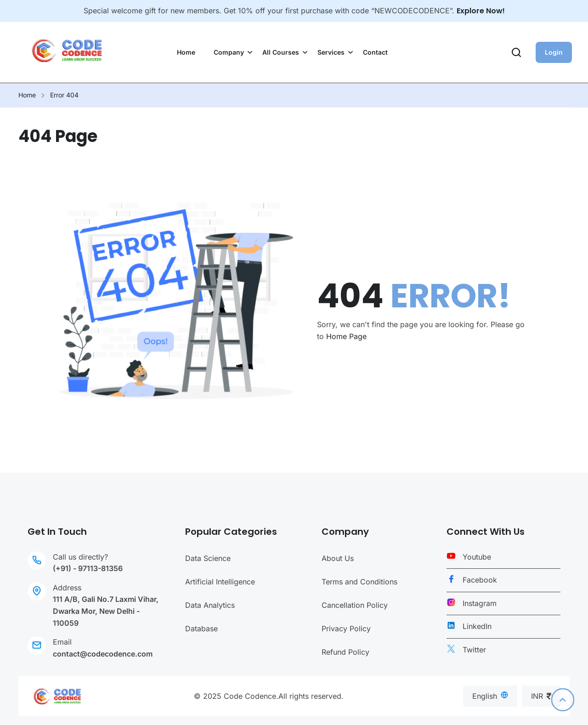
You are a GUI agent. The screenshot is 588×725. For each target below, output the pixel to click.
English (490, 696)
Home (186, 52)
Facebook (480, 580)
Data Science (208, 558)
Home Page (346, 336)
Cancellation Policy (355, 605)
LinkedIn (477, 626)
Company (229, 52)
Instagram (480, 603)
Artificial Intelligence (220, 582)
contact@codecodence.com (103, 654)
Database (201, 629)
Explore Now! (481, 11)
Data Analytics (210, 605)
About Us (338, 558)
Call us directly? (80, 557)
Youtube (477, 557)
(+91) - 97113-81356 (88, 568)
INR (541, 696)
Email (62, 642)
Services (331, 52)
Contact (375, 52)
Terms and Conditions (359, 582)
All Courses (281, 52)
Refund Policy (345, 652)
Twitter (474, 650)
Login (554, 52)
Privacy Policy (346, 629)
